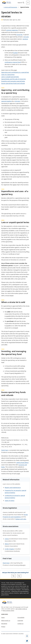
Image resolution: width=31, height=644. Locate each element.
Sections (25, 39)
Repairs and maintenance (13, 488)
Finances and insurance (10, 7)
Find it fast (5, 450)
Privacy (3, 627)
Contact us (20, 624)
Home (3, 617)
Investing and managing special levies (13, 81)
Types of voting (10, 501)
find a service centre (8, 611)
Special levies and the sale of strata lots (14, 79)
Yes (14, 576)
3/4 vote (26, 37)
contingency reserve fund (13, 62)
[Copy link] (27, 641)
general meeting (6, 101)
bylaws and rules (21, 519)
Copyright (20, 621)
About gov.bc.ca (6, 621)
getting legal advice (22, 463)
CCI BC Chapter (9, 549)
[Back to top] (27, 636)
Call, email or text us (21, 609)
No (19, 576)
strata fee (19, 35)
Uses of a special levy (8, 75)
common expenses (12, 30)
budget (15, 53)
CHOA (7, 539)
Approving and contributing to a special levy (15, 72)
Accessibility (21, 617)
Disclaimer (4, 624)
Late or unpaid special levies (10, 77)
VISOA (7, 544)
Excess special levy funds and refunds (13, 83)
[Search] (21, 3)
